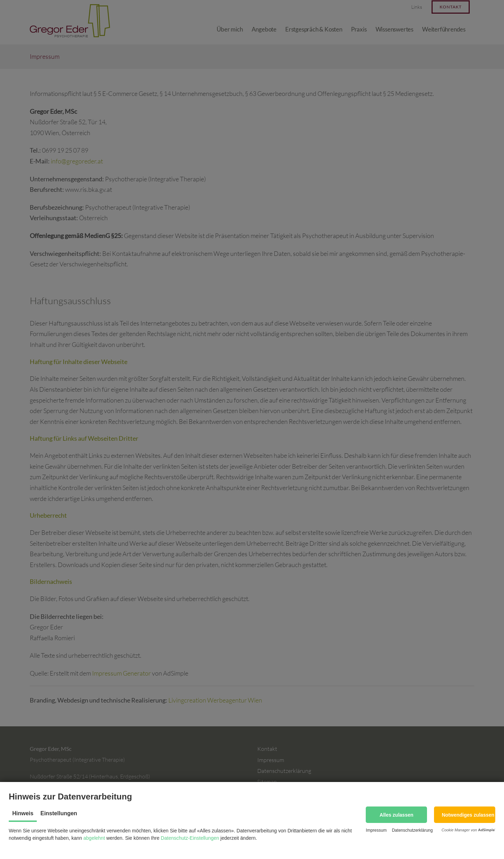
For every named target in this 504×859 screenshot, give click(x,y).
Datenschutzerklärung (412, 830)
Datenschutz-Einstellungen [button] (190, 838)
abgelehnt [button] (94, 838)
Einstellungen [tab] (59, 813)
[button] (396, 815)
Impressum (376, 830)
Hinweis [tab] (23, 813)
